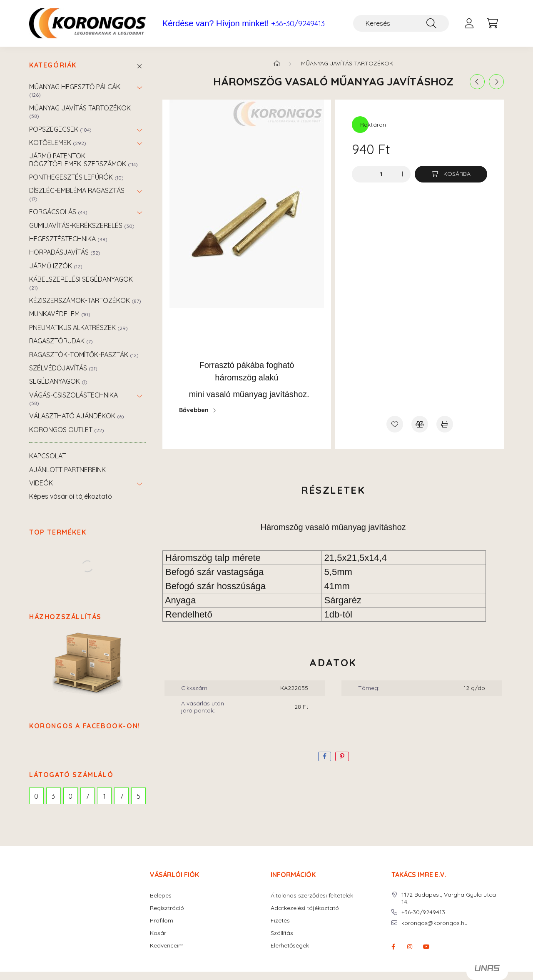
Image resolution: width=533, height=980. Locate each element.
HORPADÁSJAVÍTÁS (65, 252)
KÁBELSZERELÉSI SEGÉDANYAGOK (81, 283)
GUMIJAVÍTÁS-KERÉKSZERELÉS (82, 225)
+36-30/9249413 (298, 24)
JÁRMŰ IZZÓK (56, 266)
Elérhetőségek (290, 946)
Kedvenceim (167, 946)
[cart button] (492, 23)
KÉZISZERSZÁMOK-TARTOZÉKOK (85, 300)
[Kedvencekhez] (395, 424)
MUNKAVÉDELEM (60, 314)
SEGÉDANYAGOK (58, 381)
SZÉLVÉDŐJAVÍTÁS (63, 368)
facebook (393, 947)
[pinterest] (342, 756)
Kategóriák (53, 65)
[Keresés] (401, 23)
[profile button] (469, 23)
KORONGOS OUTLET (67, 430)
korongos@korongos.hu (435, 923)
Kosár (158, 933)
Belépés (161, 896)
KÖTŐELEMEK (58, 142)
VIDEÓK (41, 483)
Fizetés (280, 921)
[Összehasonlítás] (420, 424)
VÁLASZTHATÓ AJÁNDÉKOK (77, 416)
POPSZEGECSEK (60, 129)
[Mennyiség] (381, 174)
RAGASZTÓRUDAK (61, 341)
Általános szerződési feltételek (312, 896)
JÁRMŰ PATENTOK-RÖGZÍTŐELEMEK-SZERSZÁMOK (83, 160)
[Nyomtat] (445, 424)
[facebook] (325, 756)
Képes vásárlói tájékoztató (71, 496)
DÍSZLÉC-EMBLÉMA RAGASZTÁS (77, 194)
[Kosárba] (451, 174)
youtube (426, 947)
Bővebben (194, 410)
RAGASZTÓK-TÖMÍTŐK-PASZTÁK (84, 355)
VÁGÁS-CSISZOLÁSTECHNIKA (73, 399)
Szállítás (282, 933)
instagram (410, 947)
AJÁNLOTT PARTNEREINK (67, 470)
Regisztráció (167, 908)
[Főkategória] (277, 63)
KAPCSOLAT (47, 456)
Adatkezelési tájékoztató (305, 908)
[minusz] (360, 174)
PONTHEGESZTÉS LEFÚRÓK (76, 177)
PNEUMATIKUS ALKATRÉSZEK (78, 327)
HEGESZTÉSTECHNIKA (68, 239)
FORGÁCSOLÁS (58, 212)
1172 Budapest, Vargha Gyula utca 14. (449, 898)
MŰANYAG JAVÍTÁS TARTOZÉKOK (80, 111)
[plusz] (402, 174)
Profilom (162, 921)
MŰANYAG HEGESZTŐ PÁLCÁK (75, 90)
